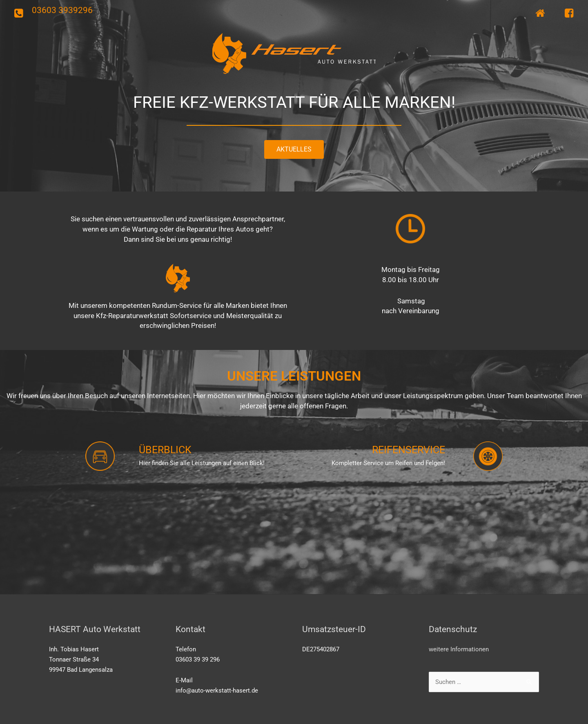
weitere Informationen (459, 649)
